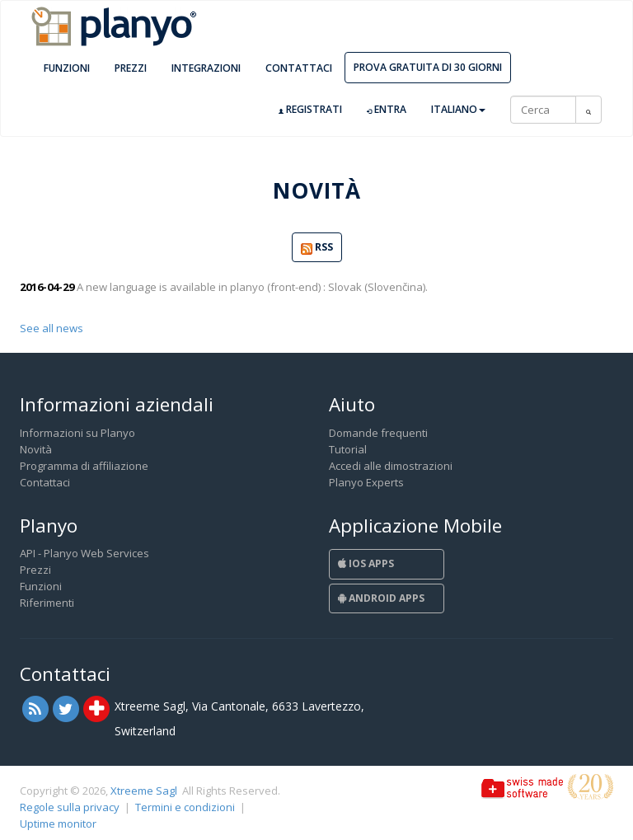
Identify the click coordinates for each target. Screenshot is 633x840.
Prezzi (131, 68)
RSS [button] (317, 248)
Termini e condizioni (185, 807)
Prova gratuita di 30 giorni (428, 67)
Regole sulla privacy (70, 807)
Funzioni (67, 68)
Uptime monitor (58, 824)
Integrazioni (206, 68)
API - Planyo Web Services (84, 553)
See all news (52, 328)
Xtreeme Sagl (144, 791)
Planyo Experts (366, 482)
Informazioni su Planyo (77, 433)
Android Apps (381, 598)
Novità (36, 449)
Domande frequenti (378, 433)
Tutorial (348, 449)
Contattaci (299, 68)
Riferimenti (47, 603)
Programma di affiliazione (84, 466)
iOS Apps (366, 563)
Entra (387, 110)
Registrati (310, 110)
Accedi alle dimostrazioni (391, 466)
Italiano (458, 109)
